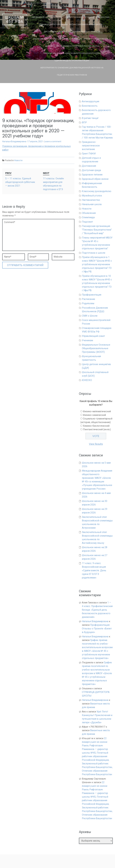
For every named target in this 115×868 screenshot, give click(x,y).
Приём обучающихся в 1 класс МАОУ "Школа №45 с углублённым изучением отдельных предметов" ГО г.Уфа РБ (97, 264)
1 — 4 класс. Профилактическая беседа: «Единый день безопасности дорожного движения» (97, 610)
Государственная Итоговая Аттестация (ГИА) (86, 17)
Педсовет (87, 222)
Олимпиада (88, 217)
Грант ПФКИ (89, 154)
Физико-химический (94, 415)
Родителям (88, 303)
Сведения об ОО (40, 17)
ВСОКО (96, 46)
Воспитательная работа (96, 39)
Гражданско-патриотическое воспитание (91, 146)
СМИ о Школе (90, 316)
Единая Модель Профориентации (72, 60)
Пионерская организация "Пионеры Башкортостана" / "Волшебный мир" (97, 230)
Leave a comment (53, 141)
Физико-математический (97, 411)
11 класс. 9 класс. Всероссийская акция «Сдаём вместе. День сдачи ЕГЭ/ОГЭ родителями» (94, 570)
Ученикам (87, 340)
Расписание (88, 299)
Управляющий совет (93, 336)
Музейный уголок (92, 196)
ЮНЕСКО (49, 46)
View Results (96, 444)
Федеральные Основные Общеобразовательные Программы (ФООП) (96, 348)
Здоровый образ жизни (95, 179)
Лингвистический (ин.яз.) (97, 429)
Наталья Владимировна (14, 141)
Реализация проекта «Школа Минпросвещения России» (72, 53)
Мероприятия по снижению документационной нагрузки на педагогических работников (72, 71)
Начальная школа (92, 204)
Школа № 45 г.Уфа (15, 19)
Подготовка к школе (94, 253)
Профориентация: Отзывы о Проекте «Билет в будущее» (97, 629)
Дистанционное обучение (57, 32)
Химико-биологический (96, 426)
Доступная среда (91, 170)
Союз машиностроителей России (74, 46)
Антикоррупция (91, 101)
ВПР (84, 122)
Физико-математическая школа (86, 24)
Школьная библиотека (45, 39)
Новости (96, 32)
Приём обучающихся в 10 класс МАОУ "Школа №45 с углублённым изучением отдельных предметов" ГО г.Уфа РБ (97, 283)
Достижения (89, 166)
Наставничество (91, 200)
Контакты (57, 17)
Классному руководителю (97, 191)
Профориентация (92, 295)
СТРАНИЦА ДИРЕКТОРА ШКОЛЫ (53, 24)
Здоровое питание (92, 175)
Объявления (89, 213)
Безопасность (80, 32)
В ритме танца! (90, 118)
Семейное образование (70, 39)
